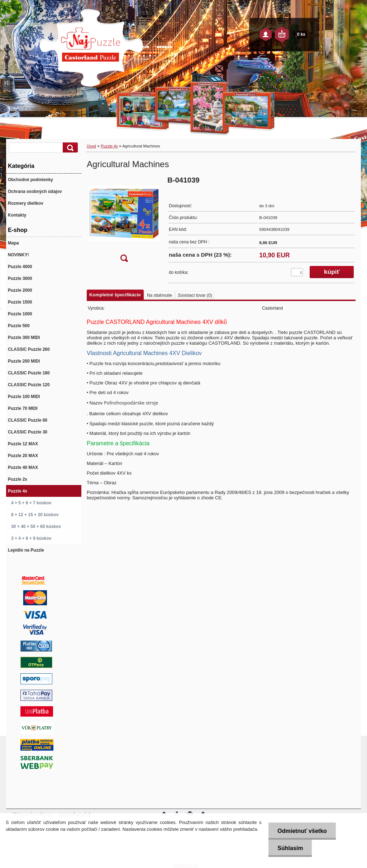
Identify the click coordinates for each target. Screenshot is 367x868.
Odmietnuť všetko (302, 831)
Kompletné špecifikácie (115, 295)
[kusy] (297, 272)
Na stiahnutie (159, 295)
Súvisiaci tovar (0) (195, 295)
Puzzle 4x (109, 146)
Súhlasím (290, 848)
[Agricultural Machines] (124, 221)
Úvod (91, 146)
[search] (69, 148)
